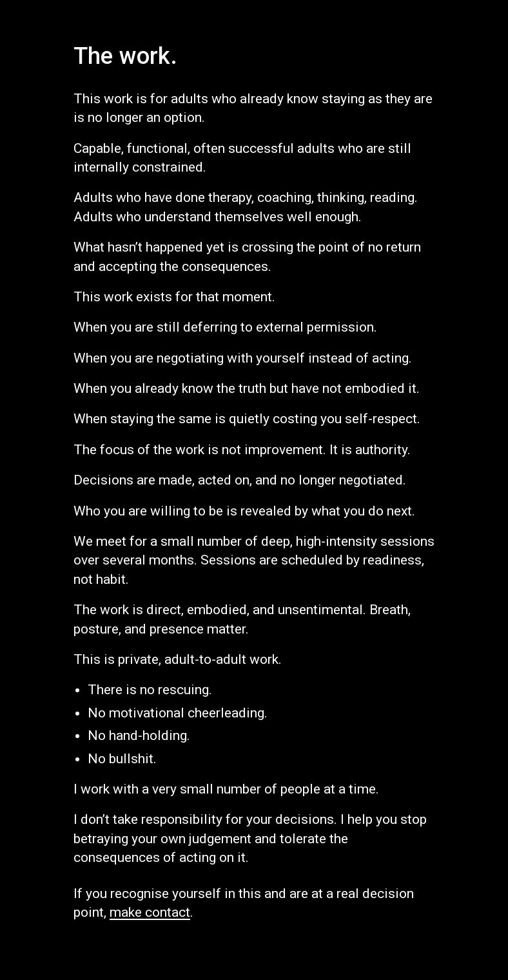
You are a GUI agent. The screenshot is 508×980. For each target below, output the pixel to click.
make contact (150, 912)
